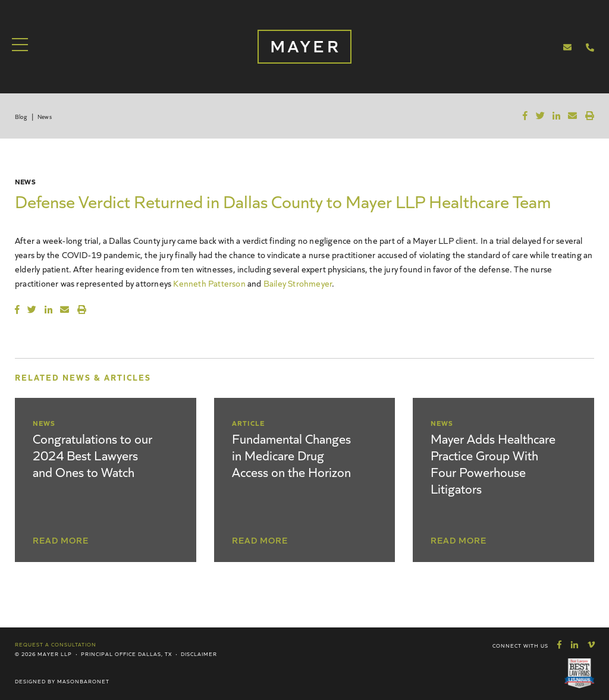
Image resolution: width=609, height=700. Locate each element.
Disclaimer (199, 654)
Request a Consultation (56, 644)
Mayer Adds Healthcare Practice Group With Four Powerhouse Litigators (493, 463)
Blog (21, 117)
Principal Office (109, 654)
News (45, 117)
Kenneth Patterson (209, 283)
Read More (61, 540)
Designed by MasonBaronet (62, 681)
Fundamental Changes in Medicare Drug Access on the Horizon (291, 455)
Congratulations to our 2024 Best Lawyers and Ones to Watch (92, 455)
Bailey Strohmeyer (298, 283)
